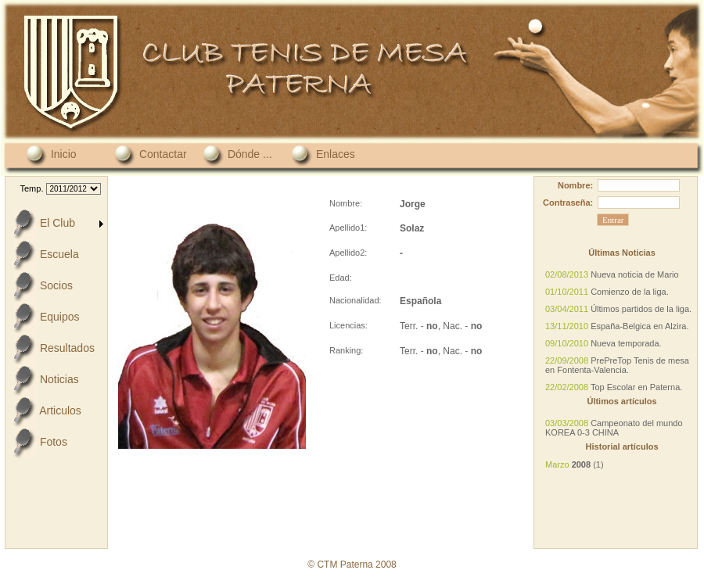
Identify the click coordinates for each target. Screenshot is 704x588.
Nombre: (575, 185)
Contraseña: (568, 203)
